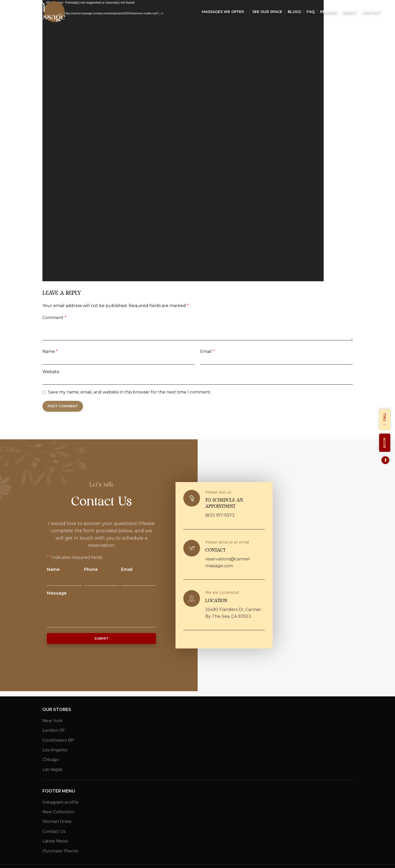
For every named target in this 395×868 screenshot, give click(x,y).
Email (207, 351)
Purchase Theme (60, 851)
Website (51, 372)
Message (57, 593)
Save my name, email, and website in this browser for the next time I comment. (130, 392)
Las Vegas (52, 769)
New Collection (58, 812)
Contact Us (54, 831)
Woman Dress (57, 822)
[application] (183, 141)
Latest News (55, 841)
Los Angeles (55, 750)
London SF (54, 730)
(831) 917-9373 (220, 515)
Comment (54, 318)
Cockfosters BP (58, 740)
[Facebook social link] (385, 460)
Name (50, 351)
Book (384, 443)
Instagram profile (60, 802)
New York (52, 721)
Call (384, 420)
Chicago (51, 760)
